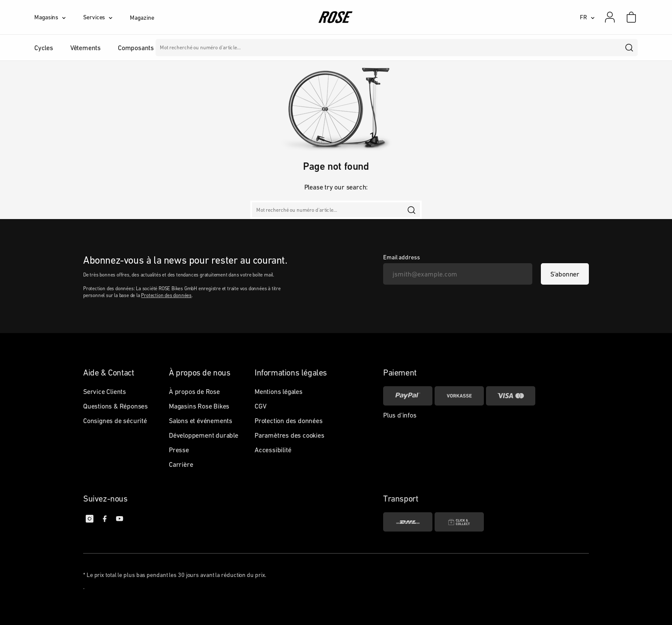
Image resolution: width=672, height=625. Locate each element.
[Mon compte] (610, 17)
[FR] (587, 17)
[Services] (106, 17)
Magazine (142, 18)
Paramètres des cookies (289, 435)
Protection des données (166, 295)
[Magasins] (59, 17)
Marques (331, 48)
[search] (630, 48)
